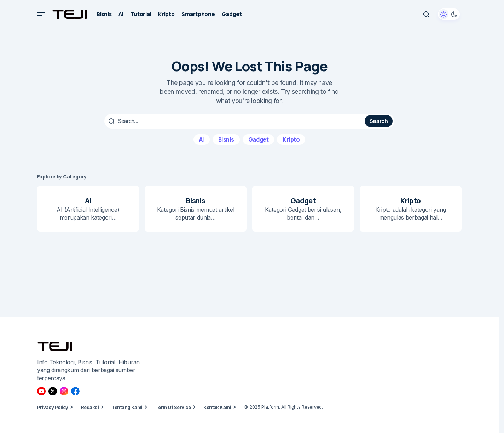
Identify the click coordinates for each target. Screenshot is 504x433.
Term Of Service (173, 407)
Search (379, 121)
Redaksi (90, 407)
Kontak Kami (217, 407)
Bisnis (226, 139)
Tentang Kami (127, 407)
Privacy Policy (53, 407)
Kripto (291, 139)
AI (202, 139)
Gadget (258, 139)
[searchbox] (235, 121)
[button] (41, 14)
